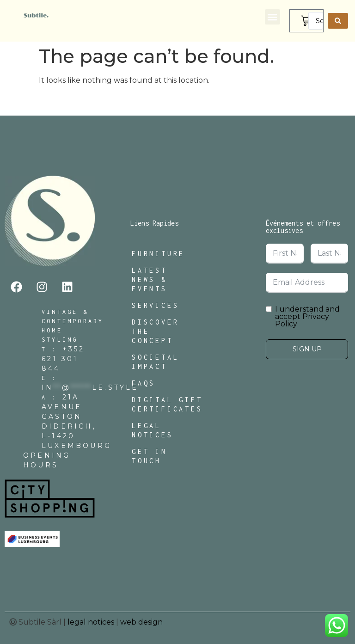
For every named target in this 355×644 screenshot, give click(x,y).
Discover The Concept (155, 331)
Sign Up (307, 349)
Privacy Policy (302, 320)
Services (155, 305)
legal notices (91, 622)
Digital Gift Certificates (167, 404)
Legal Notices (153, 430)
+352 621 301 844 (63, 359)
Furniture (158, 254)
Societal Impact (155, 362)
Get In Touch (150, 456)
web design (141, 622)
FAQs (144, 383)
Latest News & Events (150, 279)
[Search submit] (338, 21)
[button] (272, 17)
